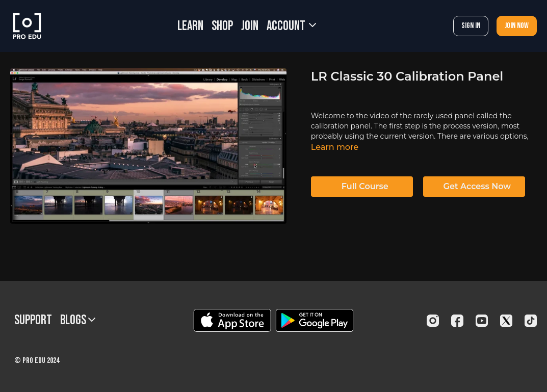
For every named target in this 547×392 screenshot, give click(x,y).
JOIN (250, 26)
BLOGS (78, 320)
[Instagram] (433, 321)
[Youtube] (482, 321)
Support (33, 320)
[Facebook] (457, 321)
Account (291, 26)
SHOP (222, 26)
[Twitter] (506, 321)
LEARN (190, 26)
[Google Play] (315, 320)
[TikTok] (531, 321)
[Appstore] (232, 320)
